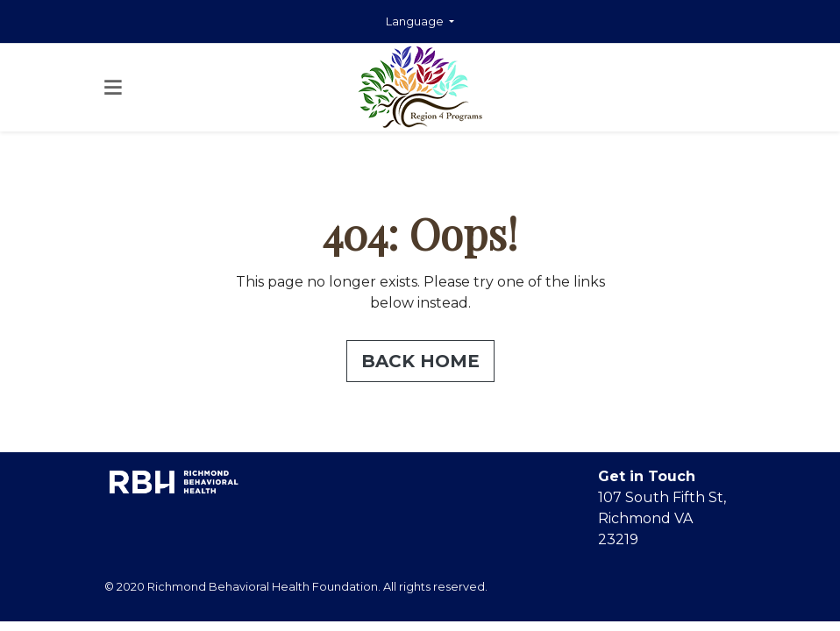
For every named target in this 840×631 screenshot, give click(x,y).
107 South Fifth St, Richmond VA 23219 (662, 518)
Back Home (420, 361)
